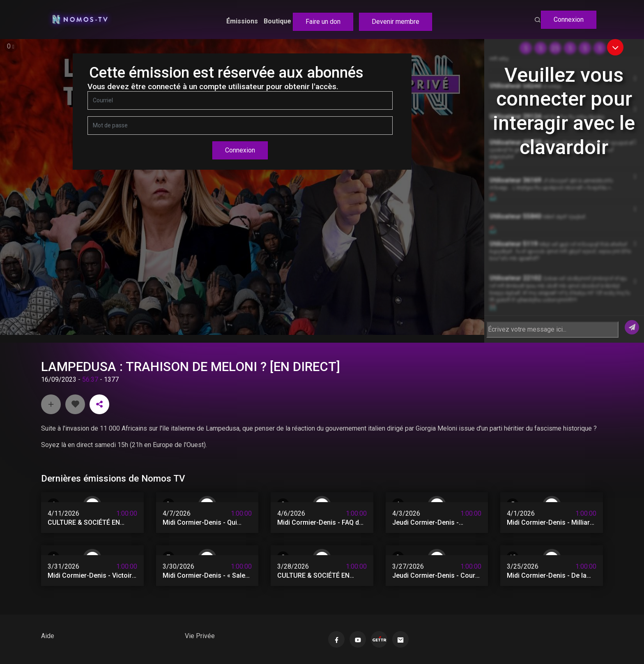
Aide (48, 636)
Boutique (277, 21)
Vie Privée (200, 636)
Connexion (569, 20)
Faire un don (323, 22)
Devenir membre (396, 22)
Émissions (242, 21)
